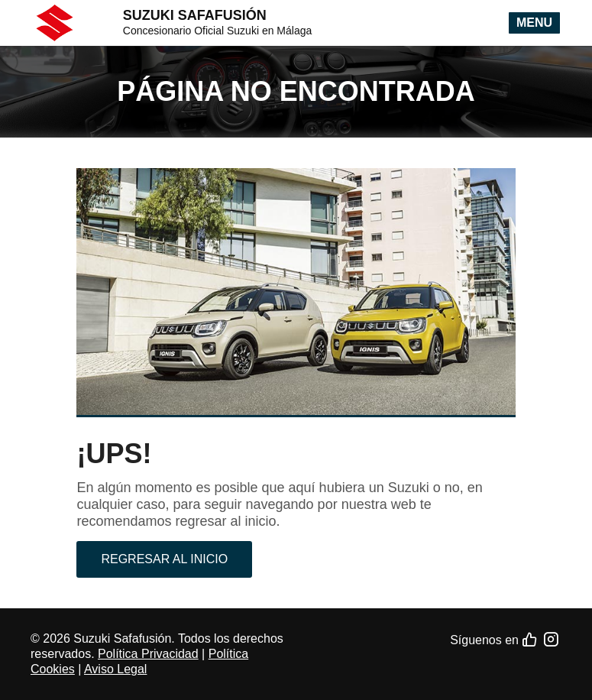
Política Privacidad (148, 654)
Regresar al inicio (164, 559)
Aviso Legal (115, 669)
